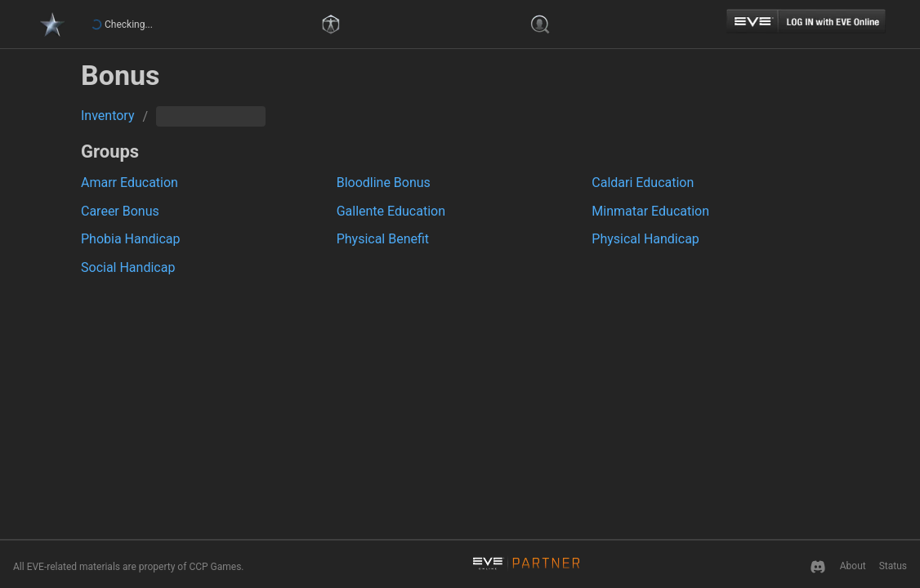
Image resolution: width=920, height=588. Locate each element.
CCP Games (215, 567)
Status (893, 566)
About (853, 566)
